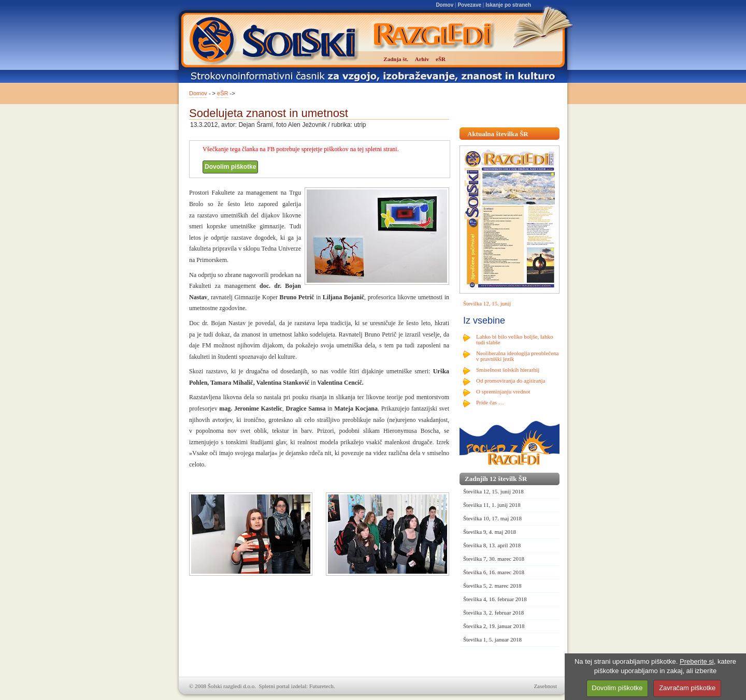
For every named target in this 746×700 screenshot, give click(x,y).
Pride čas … (490, 402)
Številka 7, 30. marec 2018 (494, 559)
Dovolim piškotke (230, 167)
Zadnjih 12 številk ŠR (496, 479)
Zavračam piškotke (687, 688)
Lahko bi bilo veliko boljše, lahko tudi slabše (514, 339)
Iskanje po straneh (508, 5)
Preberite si (697, 661)
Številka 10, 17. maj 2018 (492, 518)
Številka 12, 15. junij (487, 303)
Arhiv (422, 59)
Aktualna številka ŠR (498, 134)
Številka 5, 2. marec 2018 (492, 586)
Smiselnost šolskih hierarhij (508, 370)
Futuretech (321, 686)
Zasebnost (545, 686)
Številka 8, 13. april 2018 (492, 545)
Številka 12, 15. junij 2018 (493, 491)
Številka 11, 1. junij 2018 (492, 505)
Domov (444, 5)
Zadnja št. (396, 59)
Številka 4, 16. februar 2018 (495, 599)
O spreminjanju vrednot (503, 391)
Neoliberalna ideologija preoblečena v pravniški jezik (517, 356)
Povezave (469, 5)
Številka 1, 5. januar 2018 (492, 639)
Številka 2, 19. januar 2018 (494, 626)
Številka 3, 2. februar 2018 (493, 612)
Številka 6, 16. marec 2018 (494, 572)
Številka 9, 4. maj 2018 (490, 532)
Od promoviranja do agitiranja (511, 381)
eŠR (223, 93)
